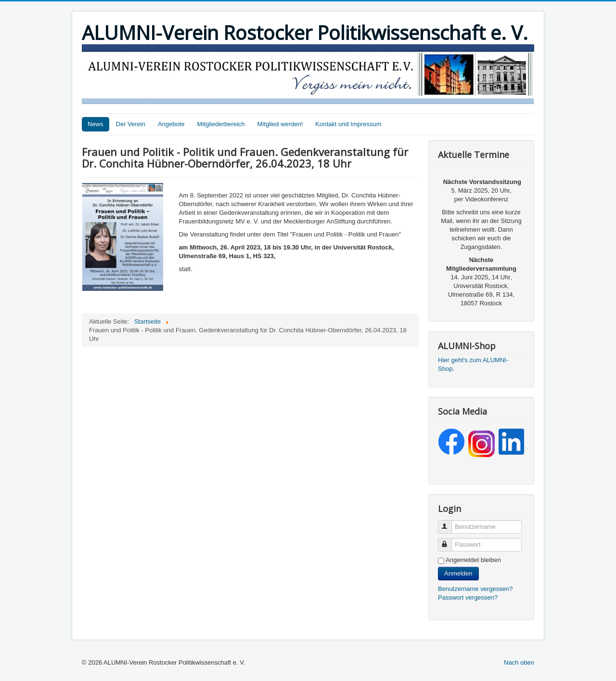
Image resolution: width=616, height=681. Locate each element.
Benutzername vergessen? (475, 589)
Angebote (171, 124)
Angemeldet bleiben (473, 560)
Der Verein (131, 124)
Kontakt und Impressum (348, 124)
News (96, 124)
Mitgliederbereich (221, 124)
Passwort (449, 541)
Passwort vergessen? (468, 597)
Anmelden (458, 573)
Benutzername (449, 523)
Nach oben (519, 662)
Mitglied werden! (280, 124)
